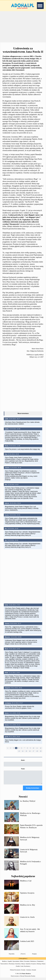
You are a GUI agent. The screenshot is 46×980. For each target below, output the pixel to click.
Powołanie (27, 964)
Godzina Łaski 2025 (27, 944)
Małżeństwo (33, 964)
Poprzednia (12, 956)
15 (26, 751)
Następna (34, 956)
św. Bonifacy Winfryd (28, 803)
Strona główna (23, 961)
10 (33, 748)
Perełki (18, 968)
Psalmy (44, 966)
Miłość (22, 964)
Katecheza (18, 966)
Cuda (22, 968)
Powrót (23, 956)
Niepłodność (40, 964)
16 (30, 751)
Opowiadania (16, 964)
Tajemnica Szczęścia (27, 895)
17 (33, 751)
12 (41, 748)
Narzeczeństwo (4, 966)
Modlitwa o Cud (26, 883)
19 (41, 751)
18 (37, 751)
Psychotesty (27, 968)
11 (37, 748)
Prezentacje (12, 966)
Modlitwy (4, 964)
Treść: (23, 769)
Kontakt (34, 972)
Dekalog (39, 966)
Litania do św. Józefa (27, 919)
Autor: (23, 760)
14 (23, 751)
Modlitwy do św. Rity (28, 907)
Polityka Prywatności (15, 972)
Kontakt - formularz (26, 972)
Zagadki (10, 964)
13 (19, 751)
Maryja (23, 966)
